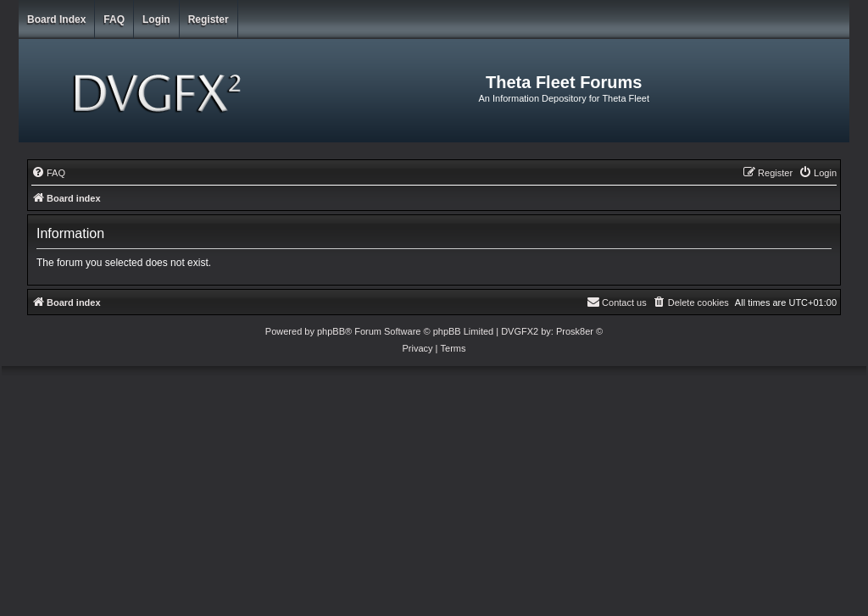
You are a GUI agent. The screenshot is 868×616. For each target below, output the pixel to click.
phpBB (331, 331)
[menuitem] (48, 173)
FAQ (114, 19)
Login (156, 19)
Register (209, 19)
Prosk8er (575, 331)
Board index (56, 19)
